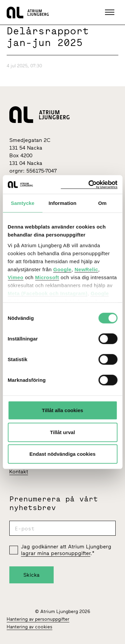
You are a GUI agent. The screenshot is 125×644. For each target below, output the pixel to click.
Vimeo (15, 277)
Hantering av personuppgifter (38, 619)
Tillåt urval (62, 432)
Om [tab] (102, 203)
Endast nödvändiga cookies (62, 454)
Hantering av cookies (29, 627)
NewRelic (86, 269)
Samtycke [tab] (22, 203)
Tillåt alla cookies (63, 410)
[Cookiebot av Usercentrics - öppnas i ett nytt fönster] (89, 184)
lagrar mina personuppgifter (56, 553)
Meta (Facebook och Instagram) (48, 293)
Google (62, 269)
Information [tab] (63, 203)
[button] (110, 12)
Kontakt (19, 472)
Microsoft (47, 277)
